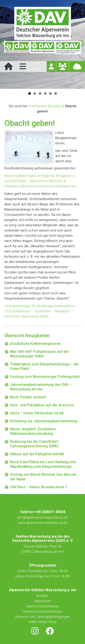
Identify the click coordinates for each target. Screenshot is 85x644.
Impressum (43, 601)
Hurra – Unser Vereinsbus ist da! (37, 413)
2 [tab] (35, 93)
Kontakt (42, 596)
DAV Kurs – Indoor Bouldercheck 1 (39, 487)
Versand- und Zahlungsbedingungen (42, 617)
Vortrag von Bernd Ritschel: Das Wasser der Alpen (43, 477)
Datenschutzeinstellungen (43, 611)
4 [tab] (45, 93)
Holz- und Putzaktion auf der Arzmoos (42, 405)
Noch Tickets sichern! (28, 397)
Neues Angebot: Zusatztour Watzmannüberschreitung (33, 431)
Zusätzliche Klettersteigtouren (35, 344)
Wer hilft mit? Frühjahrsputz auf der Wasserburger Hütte (39, 354)
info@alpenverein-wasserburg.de (42, 517)
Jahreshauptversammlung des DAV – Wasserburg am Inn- (41, 387)
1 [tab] (30, 93)
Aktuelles (55, 106)
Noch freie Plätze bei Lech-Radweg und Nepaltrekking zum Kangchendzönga (43, 464)
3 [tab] (40, 93)
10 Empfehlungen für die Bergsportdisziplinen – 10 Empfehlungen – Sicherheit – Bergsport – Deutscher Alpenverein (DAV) (41, 311)
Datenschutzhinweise (42, 606)
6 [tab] (56, 93)
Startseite (37, 106)
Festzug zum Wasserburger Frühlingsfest (45, 377)
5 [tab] (50, 93)
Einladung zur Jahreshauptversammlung (44, 421)
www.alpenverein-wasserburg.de (43, 523)
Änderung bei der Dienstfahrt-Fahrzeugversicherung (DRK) (35, 444)
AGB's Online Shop (42, 622)
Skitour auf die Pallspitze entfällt (37, 454)
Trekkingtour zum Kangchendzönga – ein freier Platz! (44, 366)
